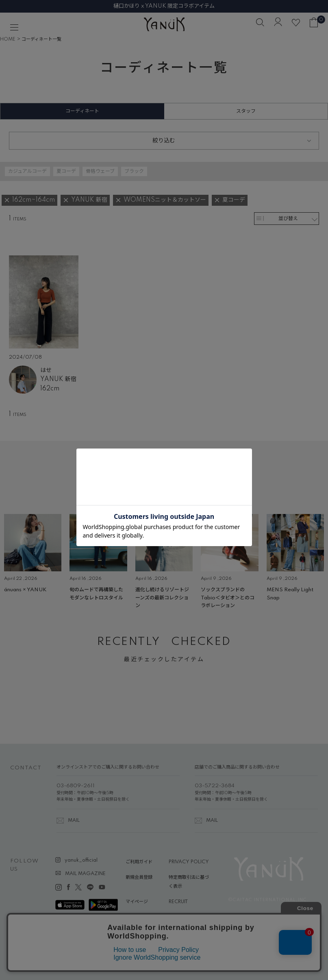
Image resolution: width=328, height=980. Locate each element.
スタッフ (246, 111)
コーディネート (82, 111)
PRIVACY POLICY (189, 862)
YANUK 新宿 (58, 379)
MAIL (74, 821)
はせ (46, 370)
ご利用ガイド (139, 862)
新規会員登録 (139, 878)
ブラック (134, 171)
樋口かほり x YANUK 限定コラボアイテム (164, 6)
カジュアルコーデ (27, 171)
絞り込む (164, 141)
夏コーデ (66, 171)
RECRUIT (178, 902)
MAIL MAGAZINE (85, 874)
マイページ (137, 902)
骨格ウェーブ (100, 171)
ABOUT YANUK (143, 917)
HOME (8, 39)
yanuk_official (81, 860)
